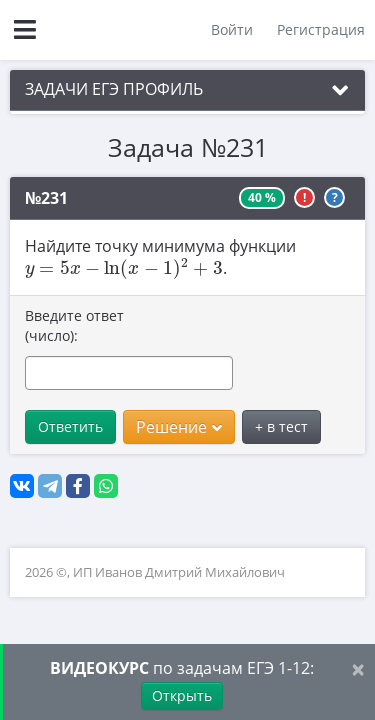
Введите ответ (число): (74, 325)
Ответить (70, 426)
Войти (232, 29)
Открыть (182, 695)
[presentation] (124, 268)
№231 (46, 198)
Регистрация (321, 29)
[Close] (358, 668)
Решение (179, 427)
